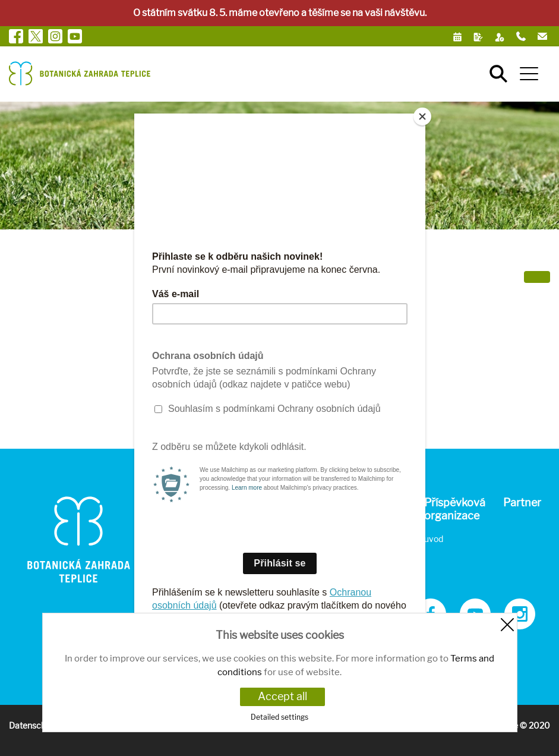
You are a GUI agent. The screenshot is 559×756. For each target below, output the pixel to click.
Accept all (282, 696)
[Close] (422, 116)
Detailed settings (279, 717)
